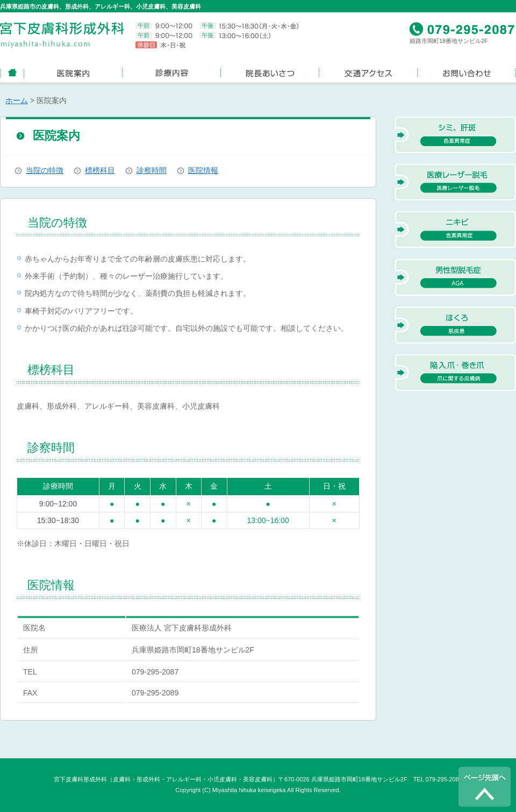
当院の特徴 (45, 170)
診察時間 (152, 170)
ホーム (17, 100)
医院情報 (203, 170)
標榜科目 (100, 170)
